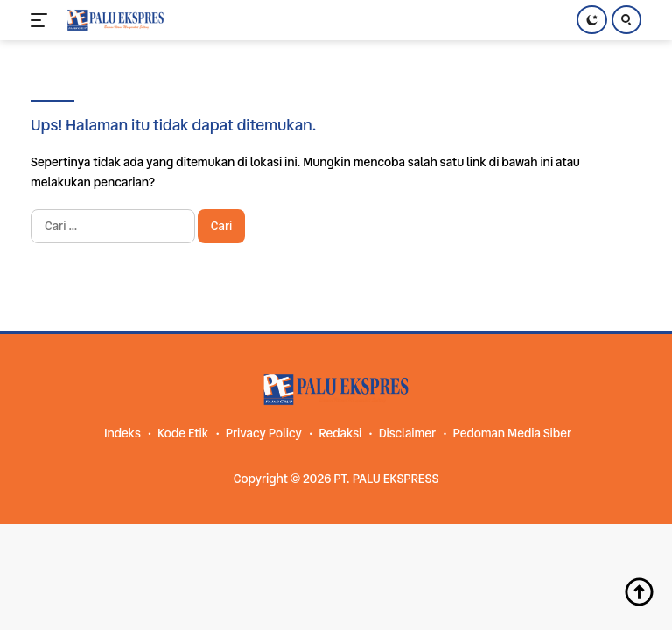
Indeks (122, 433)
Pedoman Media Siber (512, 433)
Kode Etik (183, 433)
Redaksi (340, 433)
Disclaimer (407, 433)
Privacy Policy (264, 433)
